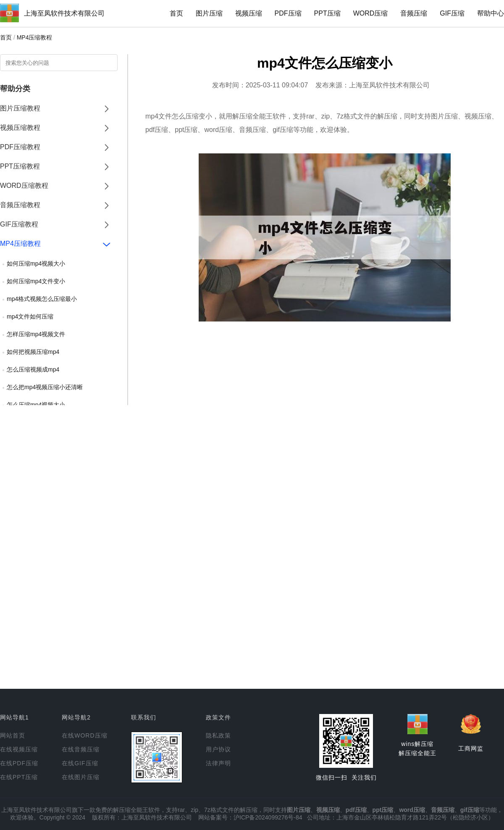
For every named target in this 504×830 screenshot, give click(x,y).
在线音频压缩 (81, 749)
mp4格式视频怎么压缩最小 (42, 299)
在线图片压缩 (81, 777)
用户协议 (218, 749)
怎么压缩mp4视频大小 (36, 405)
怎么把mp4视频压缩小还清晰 (45, 387)
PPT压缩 (327, 13)
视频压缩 (249, 13)
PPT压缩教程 (20, 166)
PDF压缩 (288, 13)
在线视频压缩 (19, 749)
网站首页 (13, 735)
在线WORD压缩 (84, 735)
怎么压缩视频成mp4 (33, 369)
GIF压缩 (452, 13)
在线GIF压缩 (80, 763)
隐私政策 (218, 735)
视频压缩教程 (20, 128)
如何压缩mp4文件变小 (36, 281)
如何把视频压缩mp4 (33, 352)
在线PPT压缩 (19, 777)
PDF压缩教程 (20, 147)
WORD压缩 (371, 13)
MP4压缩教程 (35, 37)
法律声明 (218, 763)
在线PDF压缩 (19, 763)
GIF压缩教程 (19, 224)
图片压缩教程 (20, 108)
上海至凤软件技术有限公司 (64, 13)
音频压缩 (414, 13)
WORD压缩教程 (24, 186)
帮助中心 (491, 13)
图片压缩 (209, 13)
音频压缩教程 (20, 205)
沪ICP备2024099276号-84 (268, 817)
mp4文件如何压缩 (30, 316)
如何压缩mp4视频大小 (36, 263)
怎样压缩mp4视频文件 (36, 334)
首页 (176, 13)
